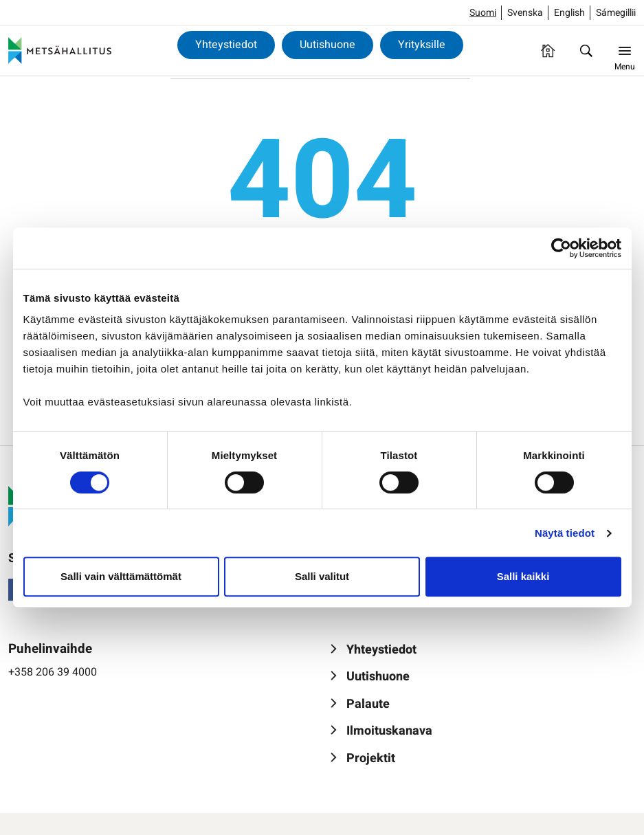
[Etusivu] (548, 51)
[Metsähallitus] (60, 51)
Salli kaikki (523, 576)
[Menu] (625, 51)
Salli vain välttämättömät (121, 576)
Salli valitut (322, 576)
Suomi (483, 13)
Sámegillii (616, 13)
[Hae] (586, 51)
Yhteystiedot (226, 45)
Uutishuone (327, 45)
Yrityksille (422, 45)
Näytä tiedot (565, 533)
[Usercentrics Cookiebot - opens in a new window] (561, 248)
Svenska (525, 13)
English (569, 13)
